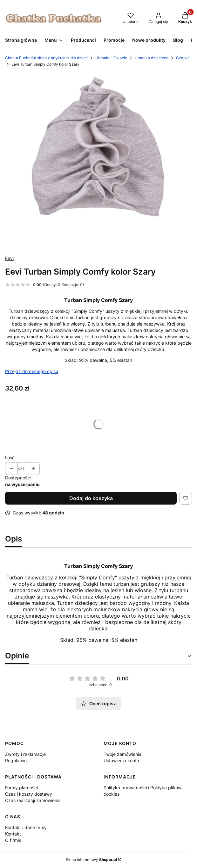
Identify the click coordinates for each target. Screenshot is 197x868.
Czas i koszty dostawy (29, 794)
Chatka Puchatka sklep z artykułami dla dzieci (46, 58)
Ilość (10, 458)
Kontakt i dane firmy (26, 827)
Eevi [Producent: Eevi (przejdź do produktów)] (9, 258)
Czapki (182, 58)
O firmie (13, 840)
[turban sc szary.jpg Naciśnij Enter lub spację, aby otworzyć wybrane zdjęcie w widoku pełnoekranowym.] (98, 161)
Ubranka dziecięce (152, 58)
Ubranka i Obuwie (111, 58)
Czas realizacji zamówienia (33, 800)
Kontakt (13, 834)
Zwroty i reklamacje (25, 754)
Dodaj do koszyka (91, 498)
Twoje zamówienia (122, 754)
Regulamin (16, 760)
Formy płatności (21, 788)
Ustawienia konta (121, 760)
